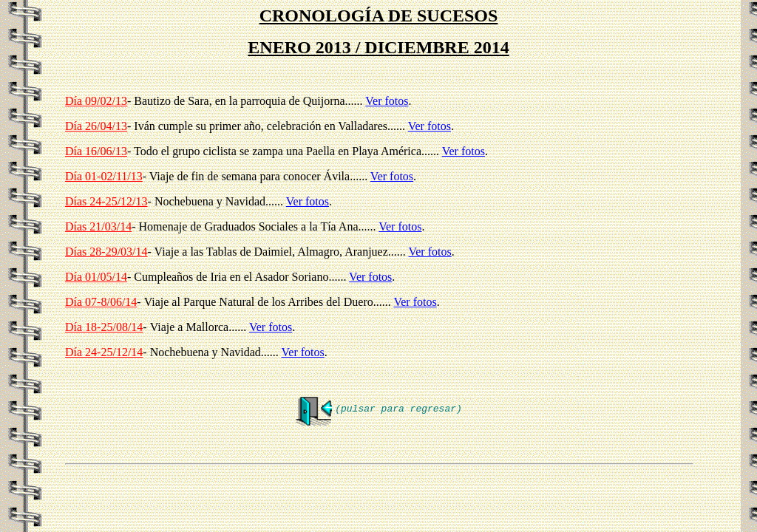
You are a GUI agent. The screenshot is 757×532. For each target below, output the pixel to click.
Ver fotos (387, 101)
